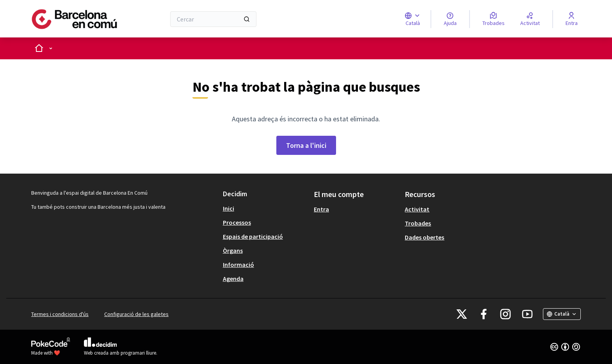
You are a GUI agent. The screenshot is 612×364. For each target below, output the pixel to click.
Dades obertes (424, 237)
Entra (321, 209)
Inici (229, 208)
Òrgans (233, 250)
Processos (237, 222)
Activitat (417, 209)
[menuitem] (265, 208)
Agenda (233, 279)
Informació (238, 265)
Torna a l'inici (306, 145)
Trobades (418, 223)
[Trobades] (494, 19)
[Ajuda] (450, 19)
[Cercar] (213, 19)
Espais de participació (253, 236)
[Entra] (572, 19)
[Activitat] (530, 19)
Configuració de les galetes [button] (136, 314)
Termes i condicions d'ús (60, 314)
